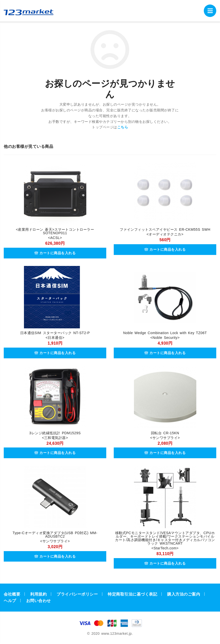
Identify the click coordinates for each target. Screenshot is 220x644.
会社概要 (12, 594)
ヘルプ (10, 601)
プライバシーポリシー (77, 594)
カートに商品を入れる (55, 253)
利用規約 (38, 594)
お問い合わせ (39, 601)
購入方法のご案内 (184, 594)
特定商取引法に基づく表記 (132, 594)
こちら (123, 127)
